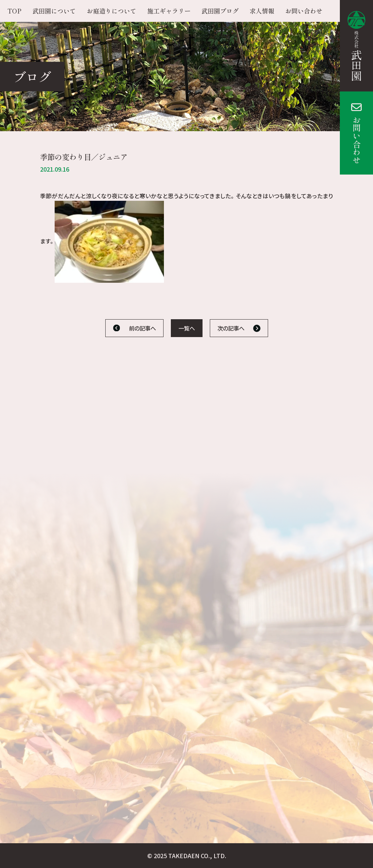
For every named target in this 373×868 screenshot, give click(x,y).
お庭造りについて (111, 11)
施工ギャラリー (169, 11)
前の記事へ (142, 328)
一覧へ (187, 328)
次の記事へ (231, 328)
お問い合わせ (357, 140)
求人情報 (262, 11)
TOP (14, 11)
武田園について (54, 11)
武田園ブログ (220, 11)
